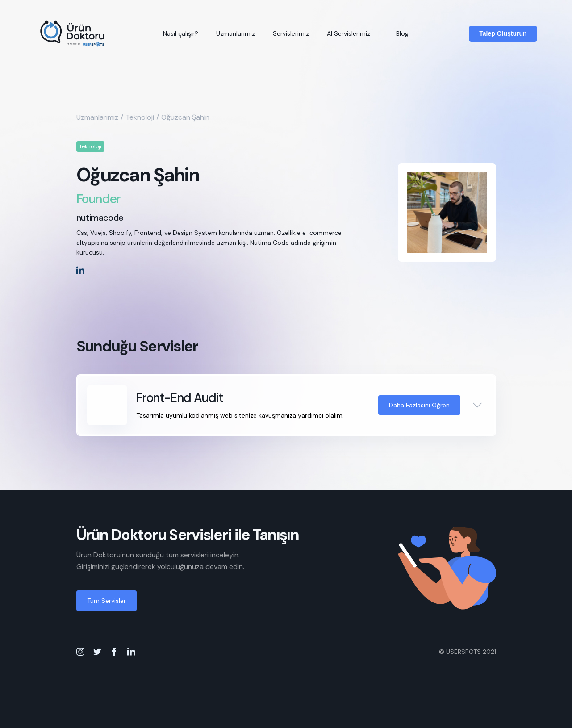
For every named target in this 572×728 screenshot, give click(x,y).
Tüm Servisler (106, 601)
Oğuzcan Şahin (185, 117)
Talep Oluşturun (503, 33)
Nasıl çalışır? (181, 33)
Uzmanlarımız (236, 33)
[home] (73, 33)
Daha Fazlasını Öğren (419, 405)
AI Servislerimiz (349, 33)
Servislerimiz (291, 33)
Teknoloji (140, 117)
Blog (402, 33)
